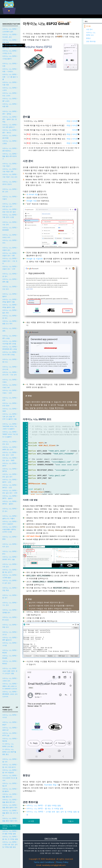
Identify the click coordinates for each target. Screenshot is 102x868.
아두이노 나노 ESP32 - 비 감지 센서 (10, 582)
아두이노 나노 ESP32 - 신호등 (10, 142)
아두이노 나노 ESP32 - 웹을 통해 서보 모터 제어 (10, 813)
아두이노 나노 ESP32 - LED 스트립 (10, 337)
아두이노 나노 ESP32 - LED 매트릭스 (10, 150)
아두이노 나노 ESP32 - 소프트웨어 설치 (10, 30)
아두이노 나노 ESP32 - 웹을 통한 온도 (10, 795)
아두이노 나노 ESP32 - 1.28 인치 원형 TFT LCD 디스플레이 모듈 (10, 416)
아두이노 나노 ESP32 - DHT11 (10, 465)
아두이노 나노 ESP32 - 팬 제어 (10, 317)
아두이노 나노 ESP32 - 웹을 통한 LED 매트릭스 (10, 156)
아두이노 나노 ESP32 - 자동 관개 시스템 (10, 216)
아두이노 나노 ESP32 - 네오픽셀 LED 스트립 (10, 342)
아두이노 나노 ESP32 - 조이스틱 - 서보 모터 (10, 373)
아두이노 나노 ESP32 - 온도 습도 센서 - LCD (10, 492)
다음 (71, 821)
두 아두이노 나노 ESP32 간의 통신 (8, 745)
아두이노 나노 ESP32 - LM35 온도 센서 (10, 448)
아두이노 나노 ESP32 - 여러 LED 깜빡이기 (10, 126)
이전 (31, 821)
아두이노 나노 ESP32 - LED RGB (10, 137)
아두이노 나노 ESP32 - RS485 (10, 657)
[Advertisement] (51, 90)
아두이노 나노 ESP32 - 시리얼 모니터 (10, 52)
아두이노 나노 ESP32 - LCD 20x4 (10, 404)
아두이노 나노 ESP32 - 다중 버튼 (10, 84)
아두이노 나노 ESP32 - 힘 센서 (10, 596)
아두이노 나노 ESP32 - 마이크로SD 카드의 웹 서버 (10, 778)
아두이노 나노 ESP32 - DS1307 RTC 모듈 (10, 558)
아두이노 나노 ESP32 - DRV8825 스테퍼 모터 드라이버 (10, 694)
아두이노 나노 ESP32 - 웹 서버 (10, 760)
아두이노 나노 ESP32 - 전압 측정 (10, 589)
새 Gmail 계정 (32, 194)
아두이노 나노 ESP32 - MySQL (10, 740)
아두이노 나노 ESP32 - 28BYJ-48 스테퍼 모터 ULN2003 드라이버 (10, 686)
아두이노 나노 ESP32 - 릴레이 (10, 295)
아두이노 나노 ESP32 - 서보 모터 (10, 223)
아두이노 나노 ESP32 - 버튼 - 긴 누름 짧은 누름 (10, 77)
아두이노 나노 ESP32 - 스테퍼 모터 (10, 680)
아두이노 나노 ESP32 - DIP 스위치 (10, 100)
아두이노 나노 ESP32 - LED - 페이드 (10, 131)
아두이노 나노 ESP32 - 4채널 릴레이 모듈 (10, 306)
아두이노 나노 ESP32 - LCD (10, 399)
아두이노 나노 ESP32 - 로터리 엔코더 (10, 183)
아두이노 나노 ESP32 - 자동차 (10, 198)
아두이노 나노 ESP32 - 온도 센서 (10, 443)
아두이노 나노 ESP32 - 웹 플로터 (10, 790)
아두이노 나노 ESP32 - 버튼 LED (10, 105)
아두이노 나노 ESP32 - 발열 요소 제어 (10, 322)
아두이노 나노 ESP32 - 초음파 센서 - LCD (10, 268)
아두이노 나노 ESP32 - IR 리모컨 (10, 619)
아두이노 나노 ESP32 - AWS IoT (10, 729)
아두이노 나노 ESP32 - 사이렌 (10, 644)
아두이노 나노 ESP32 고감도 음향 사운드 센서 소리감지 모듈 (10, 671)
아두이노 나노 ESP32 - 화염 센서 (10, 626)
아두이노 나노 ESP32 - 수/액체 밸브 (10, 576)
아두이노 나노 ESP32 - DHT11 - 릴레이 (10, 497)
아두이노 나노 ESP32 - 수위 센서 (10, 565)
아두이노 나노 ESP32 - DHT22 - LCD (10, 486)
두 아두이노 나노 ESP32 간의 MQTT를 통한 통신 (9, 752)
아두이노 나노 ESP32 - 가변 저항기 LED (10, 170)
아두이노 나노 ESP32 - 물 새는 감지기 (10, 571)
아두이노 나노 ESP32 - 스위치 (10, 89)
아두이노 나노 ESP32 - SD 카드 (10, 361)
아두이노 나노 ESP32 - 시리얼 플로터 (10, 57)
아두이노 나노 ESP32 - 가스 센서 (10, 604)
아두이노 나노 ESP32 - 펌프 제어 (10, 311)
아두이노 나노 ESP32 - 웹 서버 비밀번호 (10, 771)
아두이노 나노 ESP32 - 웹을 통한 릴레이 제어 (10, 806)
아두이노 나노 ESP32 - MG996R (10, 229)
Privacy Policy (62, 862)
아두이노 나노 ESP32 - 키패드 (10, 381)
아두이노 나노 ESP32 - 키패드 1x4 (10, 386)
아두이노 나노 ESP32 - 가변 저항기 (10, 165)
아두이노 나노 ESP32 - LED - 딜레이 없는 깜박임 (10, 119)
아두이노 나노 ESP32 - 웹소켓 (10, 785)
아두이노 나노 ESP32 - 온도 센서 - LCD (10, 454)
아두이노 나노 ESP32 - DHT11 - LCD (10, 481)
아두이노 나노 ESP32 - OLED (10, 410)
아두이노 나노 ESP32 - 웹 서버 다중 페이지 (10, 766)
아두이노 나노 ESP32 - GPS (10, 330)
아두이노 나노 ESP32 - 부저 (10, 242)
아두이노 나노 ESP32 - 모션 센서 (10, 288)
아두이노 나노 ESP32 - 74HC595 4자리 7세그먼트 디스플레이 (10, 426)
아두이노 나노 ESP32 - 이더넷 (10, 716)
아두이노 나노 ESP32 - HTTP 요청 (10, 734)
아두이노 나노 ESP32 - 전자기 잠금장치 (10, 523)
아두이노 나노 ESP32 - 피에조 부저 (10, 236)
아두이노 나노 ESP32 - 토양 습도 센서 (10, 205)
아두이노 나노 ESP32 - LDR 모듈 (10, 280)
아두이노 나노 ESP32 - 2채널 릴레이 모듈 (10, 301)
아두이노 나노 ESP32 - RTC (10, 553)
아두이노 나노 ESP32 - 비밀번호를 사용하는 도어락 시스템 (10, 529)
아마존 (75, 121)
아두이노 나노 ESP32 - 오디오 (10, 633)
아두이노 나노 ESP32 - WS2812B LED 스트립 (10, 348)
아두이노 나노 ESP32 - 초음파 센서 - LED (10, 254)
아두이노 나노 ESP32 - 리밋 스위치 (10, 94)
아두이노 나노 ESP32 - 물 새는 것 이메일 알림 (10, 838)
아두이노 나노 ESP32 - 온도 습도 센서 (10, 475)
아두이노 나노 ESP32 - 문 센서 (10, 510)
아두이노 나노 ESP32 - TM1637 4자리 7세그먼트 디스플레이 (10, 434)
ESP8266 (22, 22)
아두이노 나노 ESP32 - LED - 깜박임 (10, 113)
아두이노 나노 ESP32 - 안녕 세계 (10, 41)
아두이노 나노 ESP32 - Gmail (10, 827)
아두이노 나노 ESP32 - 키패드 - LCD (10, 392)
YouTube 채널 (51, 785)
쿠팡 (68, 121)
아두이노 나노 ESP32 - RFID (10, 538)
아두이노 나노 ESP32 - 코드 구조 (10, 47)
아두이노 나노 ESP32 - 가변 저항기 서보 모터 (10, 176)
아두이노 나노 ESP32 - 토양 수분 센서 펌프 (10, 210)
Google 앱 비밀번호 (35, 259)
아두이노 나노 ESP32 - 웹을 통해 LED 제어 (10, 801)
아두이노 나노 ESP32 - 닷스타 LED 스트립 (10, 353)
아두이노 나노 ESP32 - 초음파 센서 (10, 249)
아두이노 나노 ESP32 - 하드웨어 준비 (10, 36)
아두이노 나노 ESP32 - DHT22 (10, 470)
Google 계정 (31, 201)
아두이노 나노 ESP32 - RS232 (10, 651)
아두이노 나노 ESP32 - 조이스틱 (10, 368)
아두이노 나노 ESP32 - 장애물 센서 (10, 611)
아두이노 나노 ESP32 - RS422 (10, 662)
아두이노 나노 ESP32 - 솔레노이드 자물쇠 (10, 517)
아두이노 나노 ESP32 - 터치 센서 (10, 545)
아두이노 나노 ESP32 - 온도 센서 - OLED (10, 459)
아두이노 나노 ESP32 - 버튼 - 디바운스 (10, 70)
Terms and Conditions (44, 862)
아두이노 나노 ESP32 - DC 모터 (10, 190)
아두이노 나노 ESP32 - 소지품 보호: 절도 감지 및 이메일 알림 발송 (10, 844)
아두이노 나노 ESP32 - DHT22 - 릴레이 (10, 503)
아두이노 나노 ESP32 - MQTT (10, 723)
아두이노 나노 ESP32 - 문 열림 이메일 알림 (10, 832)
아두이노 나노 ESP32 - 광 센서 (10, 275)
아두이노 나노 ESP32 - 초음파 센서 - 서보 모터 (10, 261)
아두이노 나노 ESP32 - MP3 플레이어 (10, 639)
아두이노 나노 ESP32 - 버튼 (10, 65)
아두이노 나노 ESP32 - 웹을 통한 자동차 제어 (10, 820)
